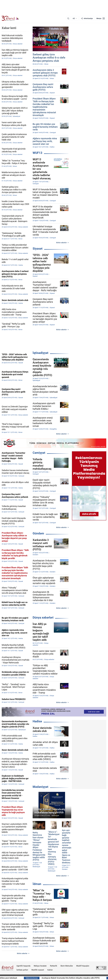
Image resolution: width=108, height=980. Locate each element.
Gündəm (38, 533)
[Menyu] (101, 18)
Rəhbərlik (54, 966)
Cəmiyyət (39, 453)
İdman (37, 884)
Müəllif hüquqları (83, 966)
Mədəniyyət (40, 787)
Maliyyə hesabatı (40, 966)
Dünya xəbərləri (43, 618)
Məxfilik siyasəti (38, 970)
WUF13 (37, 153)
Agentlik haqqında (23, 966)
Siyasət (38, 249)
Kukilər (50, 970)
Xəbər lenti (9, 28)
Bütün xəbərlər (61, 243)
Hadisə (37, 721)
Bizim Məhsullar (67, 966)
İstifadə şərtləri (22, 970)
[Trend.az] (10, 18)
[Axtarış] (68, 18)
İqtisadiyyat (40, 353)
